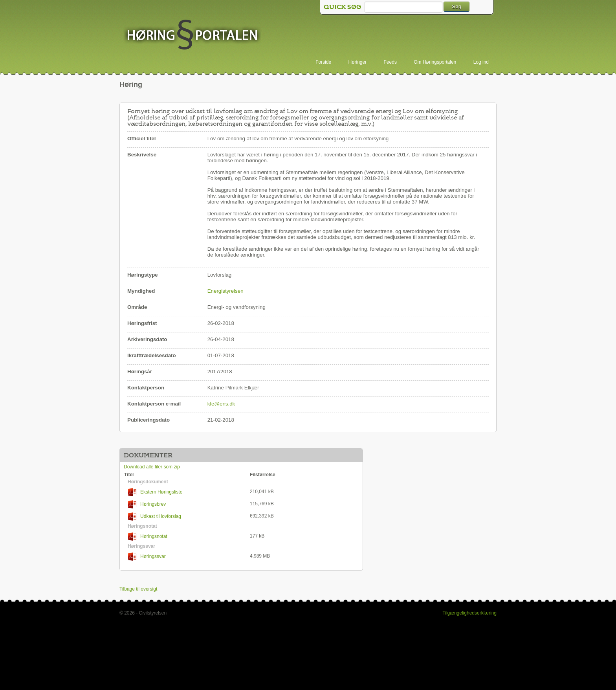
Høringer (358, 62)
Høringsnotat (148, 537)
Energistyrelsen (225, 291)
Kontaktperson (146, 388)
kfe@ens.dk (221, 404)
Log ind (481, 62)
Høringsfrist (142, 323)
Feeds (390, 62)
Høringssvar (147, 557)
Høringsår (140, 372)
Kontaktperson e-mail (154, 404)
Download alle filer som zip (152, 467)
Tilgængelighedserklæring (469, 613)
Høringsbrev (147, 504)
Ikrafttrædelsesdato (152, 355)
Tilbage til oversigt (138, 589)
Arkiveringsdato (147, 339)
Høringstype (143, 275)
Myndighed (141, 291)
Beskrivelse (142, 155)
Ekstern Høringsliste (155, 492)
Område (137, 307)
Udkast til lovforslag (155, 517)
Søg (456, 6)
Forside (323, 62)
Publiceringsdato (148, 420)
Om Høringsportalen (435, 62)
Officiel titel (142, 139)
